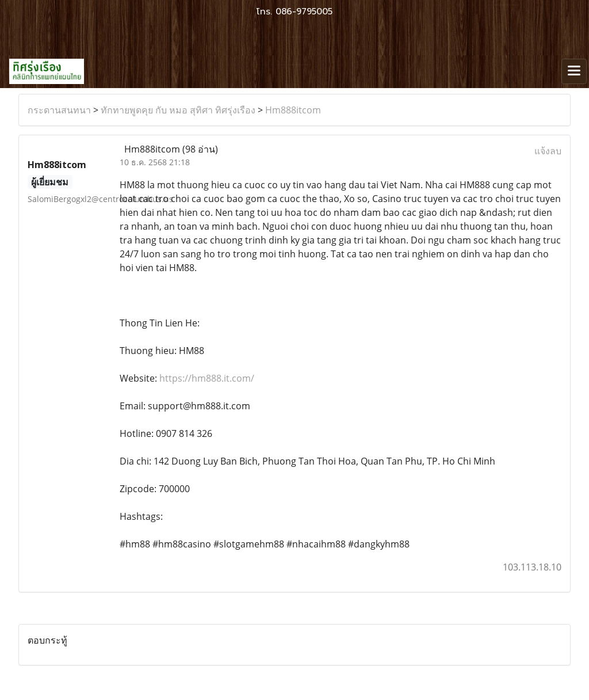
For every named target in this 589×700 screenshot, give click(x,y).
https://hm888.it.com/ (207, 378)
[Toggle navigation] (574, 71)
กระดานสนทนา (59, 110)
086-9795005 (304, 12)
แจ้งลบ (548, 151)
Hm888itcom (293, 110)
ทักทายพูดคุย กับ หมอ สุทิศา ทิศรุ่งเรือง (178, 110)
